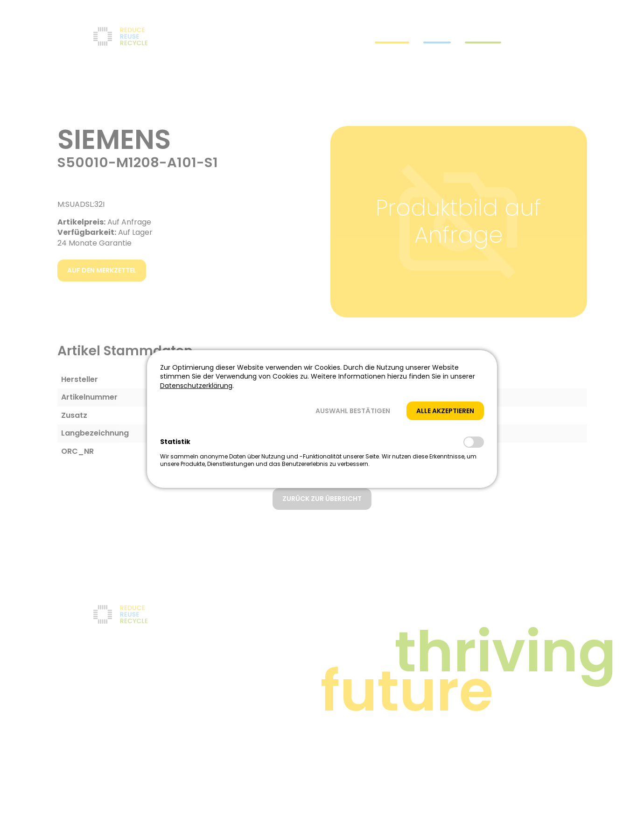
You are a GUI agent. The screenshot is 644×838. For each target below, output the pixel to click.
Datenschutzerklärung (196, 386)
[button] (353, 411)
